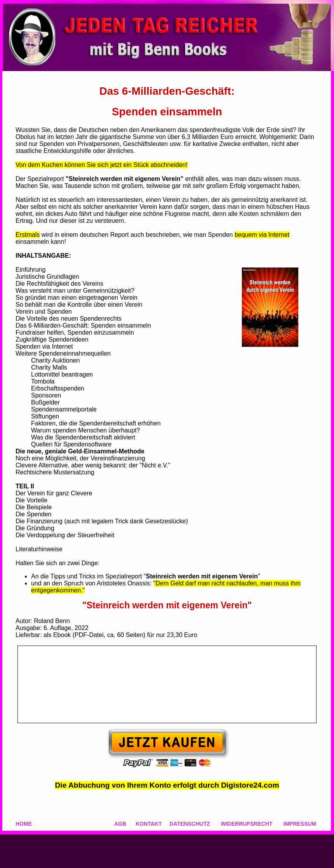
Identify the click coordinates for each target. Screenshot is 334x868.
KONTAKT (149, 824)
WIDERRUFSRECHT (247, 824)
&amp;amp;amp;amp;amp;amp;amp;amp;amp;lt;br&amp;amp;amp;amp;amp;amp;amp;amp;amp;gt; (167, 684)
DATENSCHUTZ (190, 824)
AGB (120, 824)
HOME (24, 824)
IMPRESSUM (300, 824)
